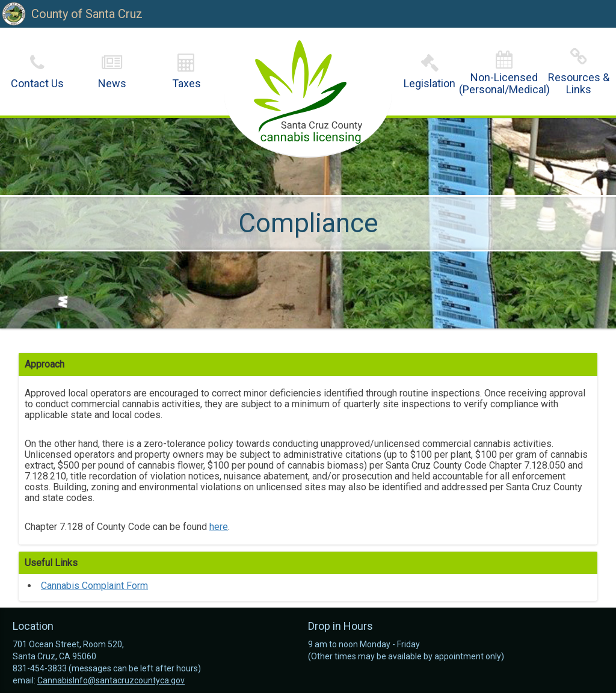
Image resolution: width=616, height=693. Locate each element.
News (112, 83)
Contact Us (37, 83)
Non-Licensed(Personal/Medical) (504, 83)
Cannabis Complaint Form (94, 586)
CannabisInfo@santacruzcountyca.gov (111, 680)
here (219, 527)
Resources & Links (579, 83)
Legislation (430, 83)
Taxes (186, 83)
